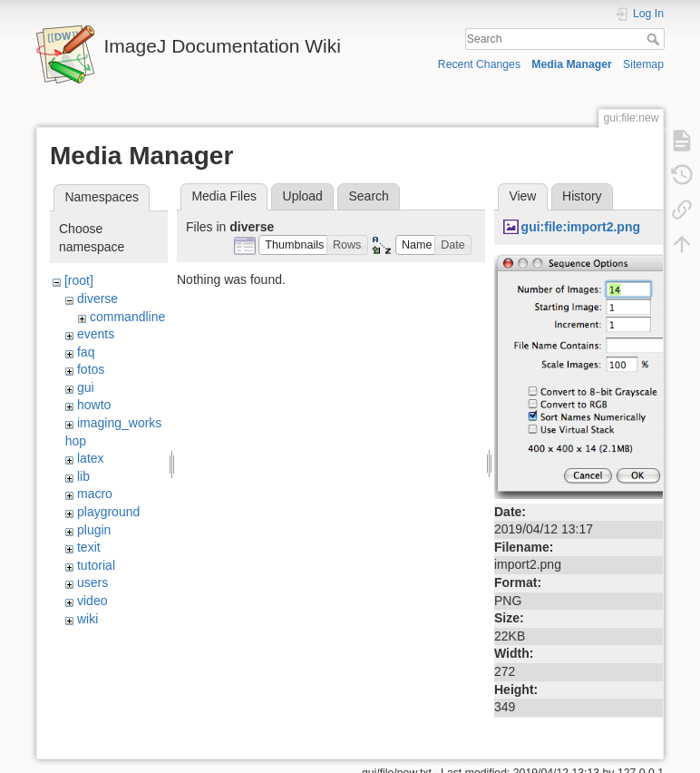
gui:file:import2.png (581, 227)
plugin (94, 530)
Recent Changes (479, 64)
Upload (303, 196)
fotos (91, 369)
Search (655, 39)
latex (91, 458)
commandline (127, 317)
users (92, 582)
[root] (79, 280)
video (92, 601)
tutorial (96, 565)
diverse (97, 298)
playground (108, 512)
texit (89, 547)
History (582, 196)
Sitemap (643, 64)
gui (86, 387)
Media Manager (572, 64)
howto (94, 405)
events (96, 334)
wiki (87, 619)
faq (86, 352)
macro (95, 494)
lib (83, 476)
